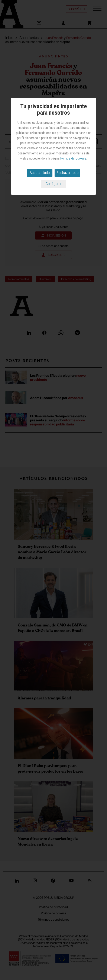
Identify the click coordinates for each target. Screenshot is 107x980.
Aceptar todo (40, 173)
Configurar (54, 184)
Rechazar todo (67, 173)
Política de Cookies (73, 158)
